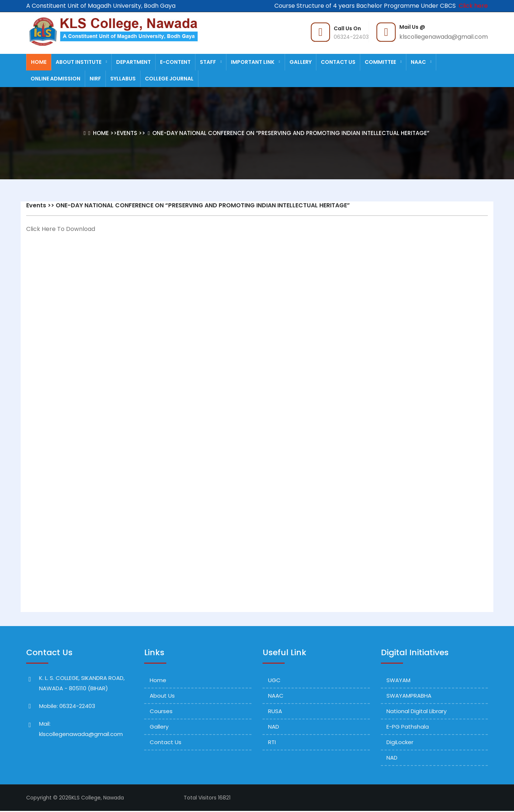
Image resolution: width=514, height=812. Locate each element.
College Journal (169, 79)
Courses (161, 711)
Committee (383, 62)
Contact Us (338, 62)
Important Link (255, 62)
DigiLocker (400, 742)
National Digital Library (416, 711)
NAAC (421, 62)
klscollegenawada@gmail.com (444, 37)
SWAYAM (398, 680)
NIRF (95, 79)
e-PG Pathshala (408, 727)
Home (39, 62)
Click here (472, 6)
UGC (274, 680)
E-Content (175, 62)
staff (211, 62)
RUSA (275, 711)
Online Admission (55, 79)
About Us (162, 696)
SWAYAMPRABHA (409, 696)
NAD (274, 727)
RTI (272, 742)
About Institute (81, 62)
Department (133, 62)
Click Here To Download (61, 229)
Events (127, 133)
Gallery (301, 62)
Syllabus (123, 79)
